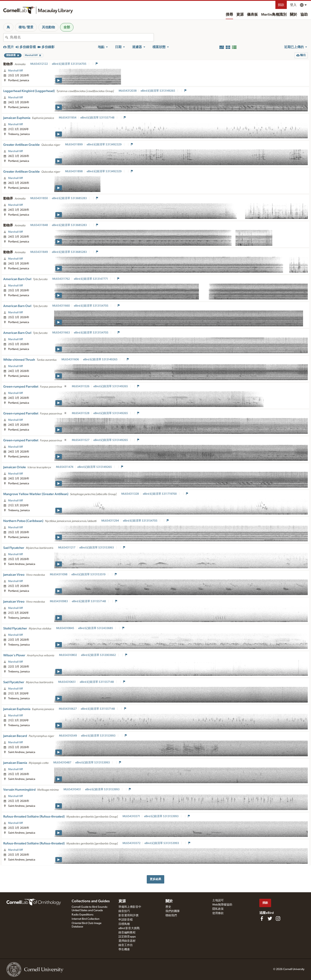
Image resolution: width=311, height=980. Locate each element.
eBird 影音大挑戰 (129, 928)
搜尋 (229, 15)
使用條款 (218, 913)
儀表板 (252, 15)
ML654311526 (81, 386)
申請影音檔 (126, 920)
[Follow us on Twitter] (270, 919)
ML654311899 (74, 145)
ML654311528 (81, 413)
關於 (293, 15)
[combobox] (82, 37)
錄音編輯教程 (127, 933)
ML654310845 (65, 628)
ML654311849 (39, 252)
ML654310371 (131, 816)
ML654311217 (67, 548)
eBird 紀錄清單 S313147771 (91, 279)
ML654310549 (68, 736)
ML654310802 (68, 655)
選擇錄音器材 (127, 941)
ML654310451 (72, 789)
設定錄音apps (127, 937)
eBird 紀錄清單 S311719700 (160, 494)
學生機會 (124, 949)
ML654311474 (65, 467)
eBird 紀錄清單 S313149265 (158, 91)
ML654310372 (131, 843)
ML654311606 (70, 360)
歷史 (168, 907)
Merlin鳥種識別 (274, 15)
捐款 (281, 5)
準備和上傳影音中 (130, 907)
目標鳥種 (124, 924)
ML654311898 (74, 171)
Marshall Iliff (15, 71)
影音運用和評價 (128, 915)
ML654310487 (62, 763)
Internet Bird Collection (86, 919)
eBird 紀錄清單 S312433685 (96, 628)
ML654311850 (39, 198)
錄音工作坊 (126, 945)
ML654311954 (68, 118)
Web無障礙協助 (222, 905)
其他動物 (48, 27)
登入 (293, 5)
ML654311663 (61, 333)
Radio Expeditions (83, 915)
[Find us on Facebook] (262, 919)
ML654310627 (68, 709)
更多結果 (155, 879)
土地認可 (218, 900)
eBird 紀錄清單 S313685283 (70, 198)
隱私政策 (218, 909)
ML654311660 (61, 306)
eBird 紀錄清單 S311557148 (98, 118)
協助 (304, 15)
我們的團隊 (173, 911)
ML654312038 (128, 91)
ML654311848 (39, 225)
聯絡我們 (171, 915)
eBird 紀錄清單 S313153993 (97, 548)
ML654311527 (81, 440)
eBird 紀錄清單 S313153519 (89, 574)
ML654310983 (59, 601)
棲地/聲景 (26, 27)
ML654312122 (39, 64)
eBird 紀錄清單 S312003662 (99, 655)
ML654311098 (59, 574)
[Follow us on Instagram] (278, 919)
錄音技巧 (124, 911)
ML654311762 (61, 279)
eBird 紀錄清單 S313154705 (69, 64)
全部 (67, 27)
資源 (240, 15)
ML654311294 (110, 521)
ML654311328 (130, 494)
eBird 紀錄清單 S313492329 (104, 145)
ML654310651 (67, 682)
